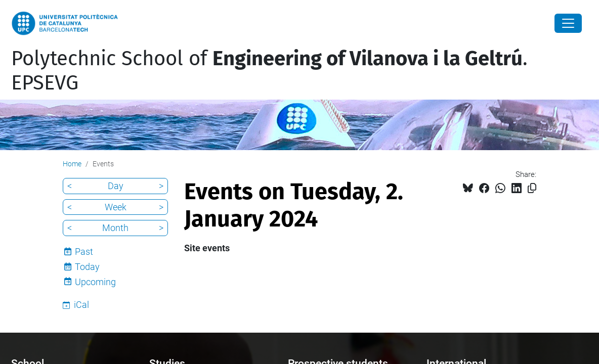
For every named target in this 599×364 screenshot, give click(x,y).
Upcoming (95, 282)
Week (116, 207)
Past (84, 252)
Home (72, 164)
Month (115, 228)
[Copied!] (532, 188)
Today (87, 267)
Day (116, 186)
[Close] (568, 23)
